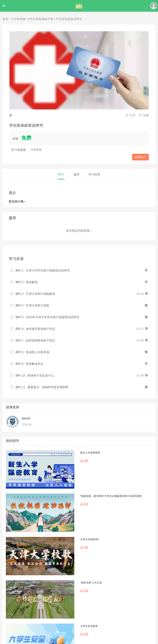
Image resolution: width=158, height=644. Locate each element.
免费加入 (140, 157)
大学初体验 (18, 19)
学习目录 (94, 174)
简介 (61, 174)
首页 (5, 19)
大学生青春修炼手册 (40, 19)
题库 (77, 174)
